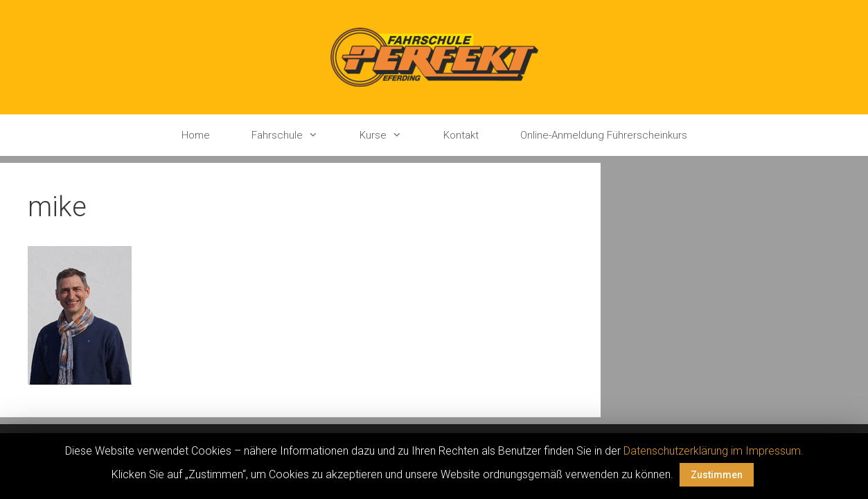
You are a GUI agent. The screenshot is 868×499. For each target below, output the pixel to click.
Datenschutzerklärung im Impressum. (714, 451)
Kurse (391, 135)
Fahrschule (295, 135)
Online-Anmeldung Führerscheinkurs (604, 135)
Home (196, 135)
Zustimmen (717, 475)
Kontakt (461, 135)
